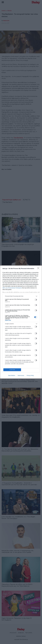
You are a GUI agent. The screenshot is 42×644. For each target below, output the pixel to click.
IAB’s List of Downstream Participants (12, 288)
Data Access (21, 376)
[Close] (39, 269)
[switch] (36, 300)
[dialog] (21, 322)
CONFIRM (12, 370)
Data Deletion (12, 376)
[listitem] (21, 296)
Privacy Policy (30, 376)
